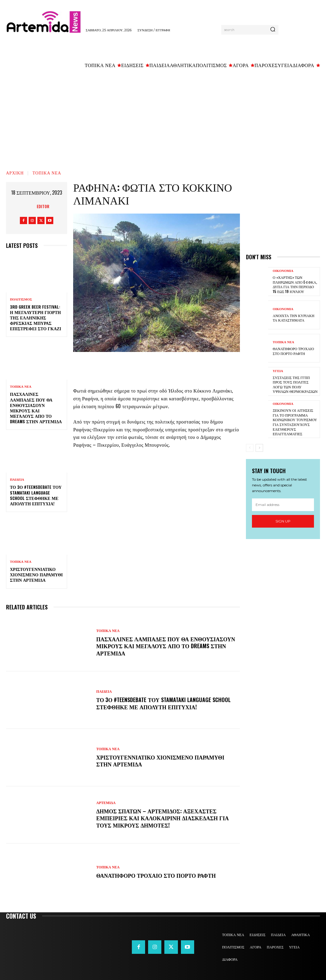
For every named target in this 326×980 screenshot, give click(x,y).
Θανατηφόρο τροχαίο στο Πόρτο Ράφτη (156, 875)
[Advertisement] (163, 118)
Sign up (283, 521)
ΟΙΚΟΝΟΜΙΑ (283, 271)
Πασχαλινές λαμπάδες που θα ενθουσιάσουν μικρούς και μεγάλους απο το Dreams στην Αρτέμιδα (36, 408)
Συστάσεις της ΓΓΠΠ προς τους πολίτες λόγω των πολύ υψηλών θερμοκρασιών (295, 384)
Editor (43, 206)
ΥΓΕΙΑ (278, 371)
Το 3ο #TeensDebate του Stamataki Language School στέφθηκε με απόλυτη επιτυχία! (36, 495)
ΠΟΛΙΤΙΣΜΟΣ (21, 299)
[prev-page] (250, 448)
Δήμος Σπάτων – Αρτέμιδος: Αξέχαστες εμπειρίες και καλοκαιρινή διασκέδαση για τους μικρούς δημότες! (163, 818)
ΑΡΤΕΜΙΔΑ (106, 803)
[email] (283, 504)
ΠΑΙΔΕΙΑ (17, 480)
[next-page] (259, 448)
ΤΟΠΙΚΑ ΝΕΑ (47, 173)
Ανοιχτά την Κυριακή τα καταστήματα (293, 318)
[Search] (273, 30)
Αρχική (15, 173)
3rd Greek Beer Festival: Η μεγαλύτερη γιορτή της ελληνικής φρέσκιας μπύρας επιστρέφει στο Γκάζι (36, 318)
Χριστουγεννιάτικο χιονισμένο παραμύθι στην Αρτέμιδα (36, 574)
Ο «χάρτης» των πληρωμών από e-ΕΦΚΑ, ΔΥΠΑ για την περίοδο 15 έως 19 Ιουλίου (295, 284)
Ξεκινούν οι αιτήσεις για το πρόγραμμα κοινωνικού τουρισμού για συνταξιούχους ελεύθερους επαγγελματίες (295, 422)
